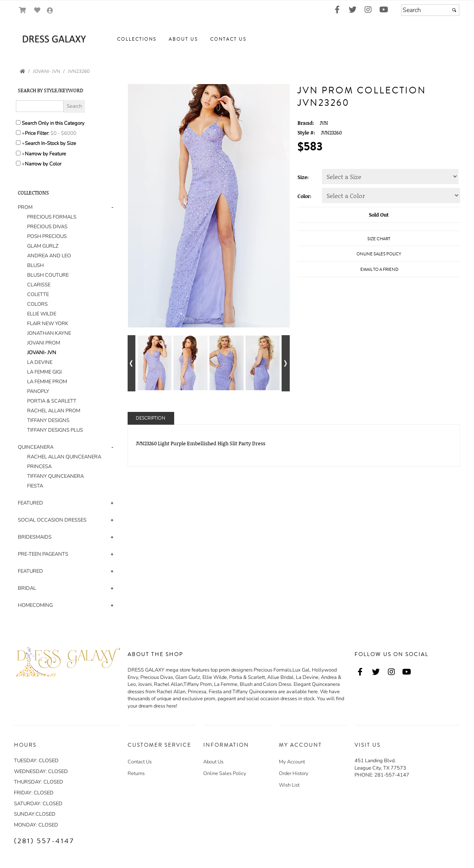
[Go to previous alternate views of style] (132, 363)
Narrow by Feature (45, 154)
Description (151, 418)
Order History (294, 773)
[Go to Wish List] (37, 10)
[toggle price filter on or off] (18, 133)
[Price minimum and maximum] (66, 133)
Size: (303, 177)
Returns (136, 773)
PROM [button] (25, 207)
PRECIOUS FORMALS (52, 217)
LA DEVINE (40, 362)
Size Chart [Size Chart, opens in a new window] (379, 239)
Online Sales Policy (225, 773)
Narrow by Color (43, 164)
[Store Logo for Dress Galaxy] (53, 40)
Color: (304, 196)
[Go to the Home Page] (22, 71)
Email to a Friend (379, 270)
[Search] (430, 10)
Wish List (289, 785)
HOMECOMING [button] (35, 605)
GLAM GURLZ (43, 246)
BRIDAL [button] (27, 588)
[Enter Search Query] (40, 106)
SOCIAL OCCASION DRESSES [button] (52, 520)
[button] (137, 40)
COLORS (37, 304)
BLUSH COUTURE (48, 275)
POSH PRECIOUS (47, 236)
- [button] (112, 207)
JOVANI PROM (44, 343)
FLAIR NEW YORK (48, 324)
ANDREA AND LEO (49, 256)
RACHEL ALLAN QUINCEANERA (64, 457)
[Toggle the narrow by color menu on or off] (18, 163)
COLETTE (38, 294)
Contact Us (140, 762)
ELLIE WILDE (42, 314)
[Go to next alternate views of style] (286, 363)
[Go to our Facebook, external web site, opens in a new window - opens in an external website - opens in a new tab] (337, 10)
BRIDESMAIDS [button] (35, 537)
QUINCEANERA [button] (36, 447)
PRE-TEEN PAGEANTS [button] (43, 554)
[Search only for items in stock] (18, 143)
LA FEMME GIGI (44, 372)
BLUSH (35, 265)
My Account (292, 762)
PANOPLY (38, 391)
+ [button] (112, 503)
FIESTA (35, 486)
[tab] (67, 319)
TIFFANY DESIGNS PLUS (55, 430)
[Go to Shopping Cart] (23, 10)
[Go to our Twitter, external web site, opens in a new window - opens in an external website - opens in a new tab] (353, 10)
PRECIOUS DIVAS (47, 227)
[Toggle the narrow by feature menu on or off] (18, 153)
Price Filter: (37, 133)
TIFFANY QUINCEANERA (55, 476)
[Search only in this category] (18, 122)
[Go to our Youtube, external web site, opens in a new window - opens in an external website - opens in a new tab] (384, 10)
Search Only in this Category (53, 123)
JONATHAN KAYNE (49, 333)
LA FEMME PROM (47, 382)
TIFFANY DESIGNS (48, 420)
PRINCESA (39, 467)
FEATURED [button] (30, 503)
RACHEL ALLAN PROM (54, 411)
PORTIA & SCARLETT (52, 401)
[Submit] (454, 10)
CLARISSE (39, 285)
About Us (213, 762)
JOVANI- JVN (42, 353)
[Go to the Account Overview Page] (50, 11)
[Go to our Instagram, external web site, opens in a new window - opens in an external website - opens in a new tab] (368, 10)
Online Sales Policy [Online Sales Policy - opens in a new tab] (379, 254)
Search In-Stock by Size (50, 143)
